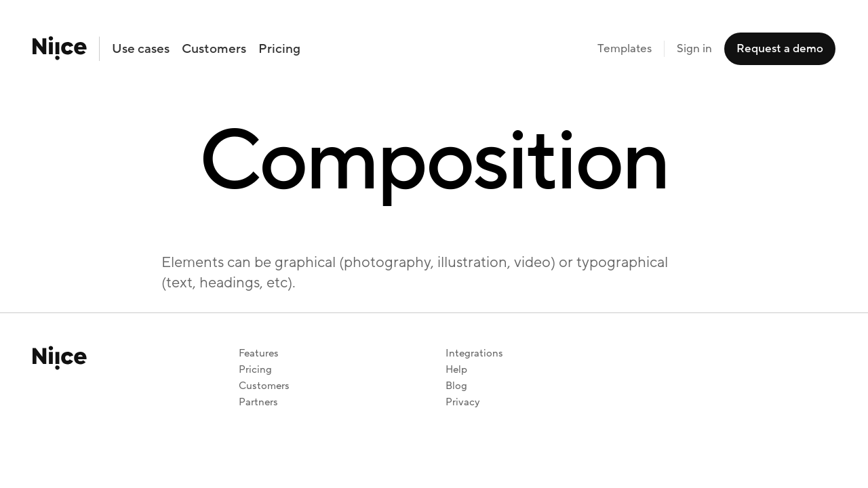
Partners (258, 402)
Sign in (694, 49)
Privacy (463, 402)
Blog (456, 386)
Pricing (279, 49)
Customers (214, 49)
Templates (625, 49)
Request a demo (780, 49)
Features (259, 353)
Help (456, 370)
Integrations (474, 353)
